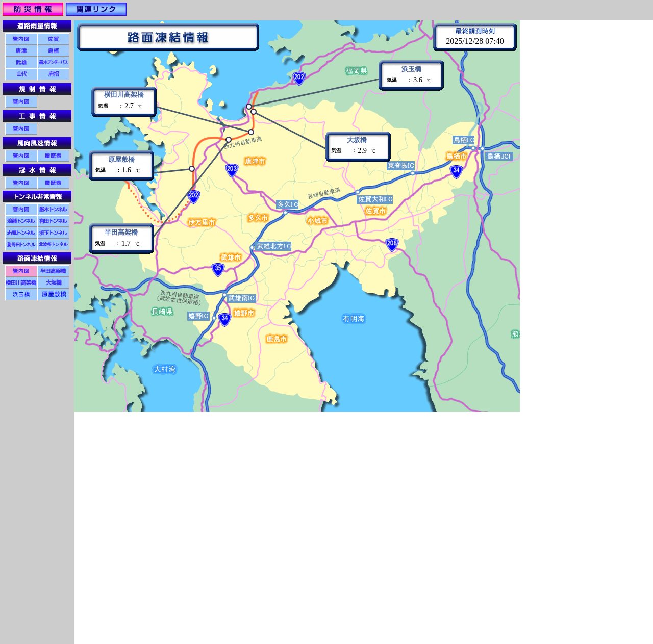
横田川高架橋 (124, 95)
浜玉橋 (411, 69)
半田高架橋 (121, 233)
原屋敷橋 (121, 160)
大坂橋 (357, 140)
